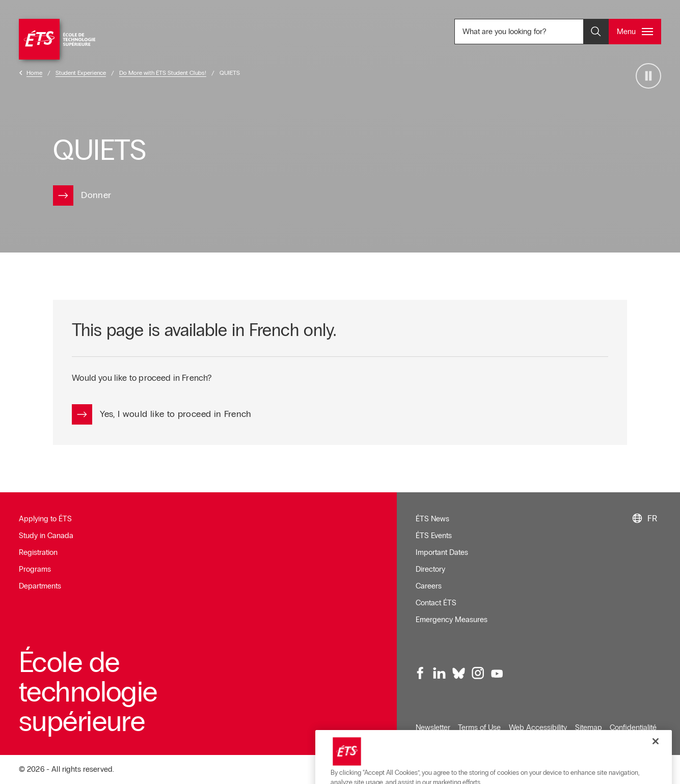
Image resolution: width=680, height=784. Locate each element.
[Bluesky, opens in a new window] (458, 674)
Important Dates (442, 552)
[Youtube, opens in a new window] (497, 674)
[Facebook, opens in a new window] (420, 674)
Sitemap (589, 727)
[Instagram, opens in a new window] (478, 674)
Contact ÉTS (436, 603)
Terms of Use (479, 727)
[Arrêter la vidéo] (648, 76)
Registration (38, 552)
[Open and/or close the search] (596, 32)
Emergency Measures (452, 620)
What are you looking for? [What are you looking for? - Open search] (528, 31)
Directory (430, 569)
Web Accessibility (538, 727)
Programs (35, 569)
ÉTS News (432, 519)
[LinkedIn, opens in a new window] (440, 674)
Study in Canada (46, 536)
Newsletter (433, 727)
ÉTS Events (434, 536)
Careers (429, 586)
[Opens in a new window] (86, 195)
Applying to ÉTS (45, 519)
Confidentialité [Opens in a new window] (633, 727)
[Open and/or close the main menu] (635, 32)
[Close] (656, 765)
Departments (40, 586)
